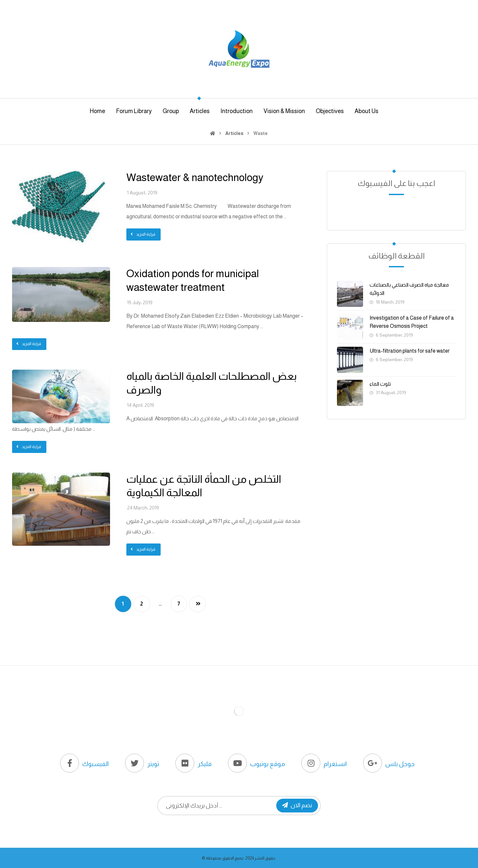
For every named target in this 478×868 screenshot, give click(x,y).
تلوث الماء (380, 384)
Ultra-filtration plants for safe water (410, 351)
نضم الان (297, 805)
